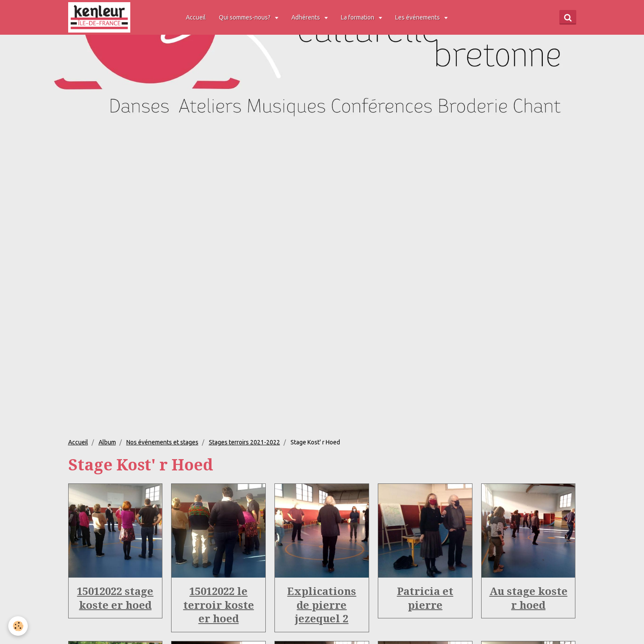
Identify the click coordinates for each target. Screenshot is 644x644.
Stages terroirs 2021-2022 (244, 442)
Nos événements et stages (162, 442)
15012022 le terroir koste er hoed (219, 605)
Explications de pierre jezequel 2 (322, 605)
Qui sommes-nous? (246, 17)
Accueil (197, 17)
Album (107, 442)
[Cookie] (18, 626)
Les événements (419, 17)
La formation (359, 17)
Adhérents (307, 17)
